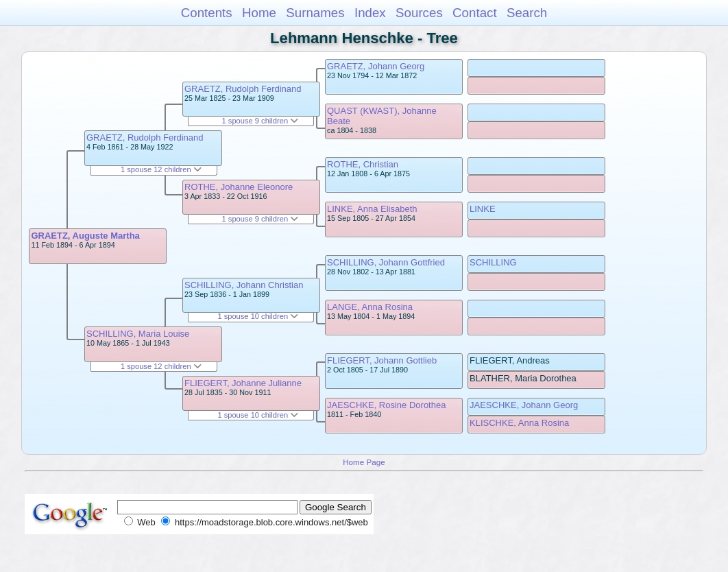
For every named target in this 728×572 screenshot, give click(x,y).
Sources (419, 13)
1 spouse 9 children (260, 121)
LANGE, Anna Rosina (370, 307)
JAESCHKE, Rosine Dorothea (386, 405)
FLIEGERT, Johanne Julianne (243, 383)
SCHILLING (493, 262)
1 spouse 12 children (161, 169)
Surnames (315, 13)
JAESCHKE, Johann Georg (524, 405)
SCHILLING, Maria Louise (138, 334)
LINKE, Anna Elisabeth (372, 209)
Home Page (364, 462)
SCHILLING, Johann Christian (244, 285)
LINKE (483, 209)
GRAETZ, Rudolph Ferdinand (145, 138)
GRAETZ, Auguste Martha (85, 236)
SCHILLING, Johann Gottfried (386, 262)
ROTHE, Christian (363, 164)
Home (259, 13)
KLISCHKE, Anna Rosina (519, 423)
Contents (207, 13)
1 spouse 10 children (258, 316)
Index (370, 13)
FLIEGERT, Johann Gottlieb (382, 360)
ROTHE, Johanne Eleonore (239, 187)
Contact (475, 13)
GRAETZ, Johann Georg (376, 66)
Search (527, 13)
